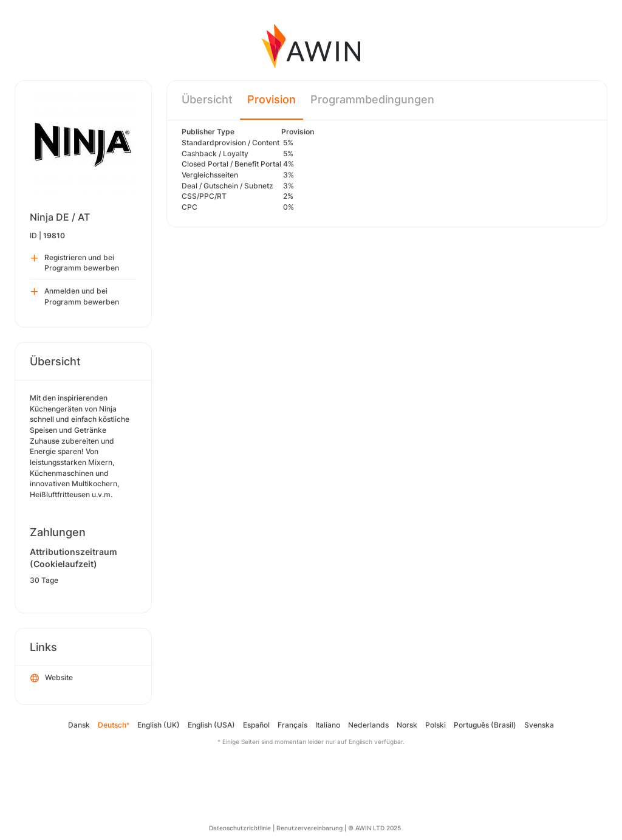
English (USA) (211, 725)
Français (292, 725)
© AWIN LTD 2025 (374, 828)
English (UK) (159, 725)
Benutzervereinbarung (309, 828)
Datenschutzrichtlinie (240, 828)
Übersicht (207, 99)
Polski (436, 725)
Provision (272, 99)
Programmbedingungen (372, 99)
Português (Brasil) (485, 725)
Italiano (328, 725)
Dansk (79, 725)
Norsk (407, 725)
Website (52, 678)
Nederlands (368, 725)
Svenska (539, 725)
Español (256, 725)
